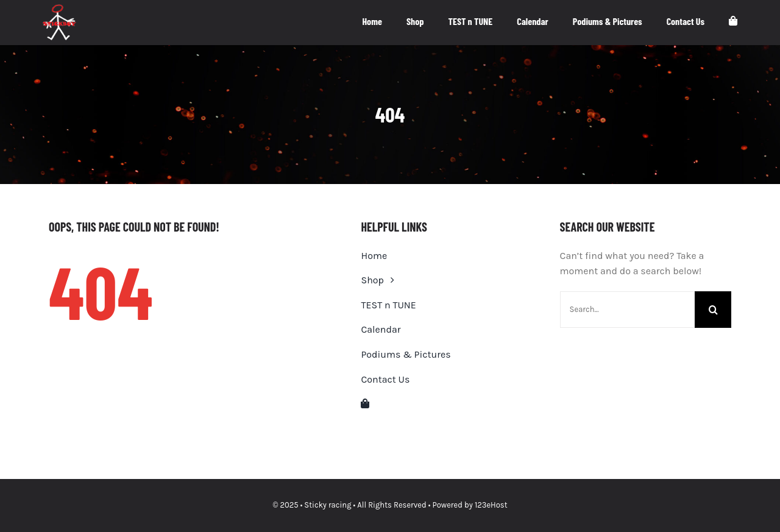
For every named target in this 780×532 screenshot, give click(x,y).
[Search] (713, 310)
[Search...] (627, 310)
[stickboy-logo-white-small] (59, 9)
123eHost (491, 505)
